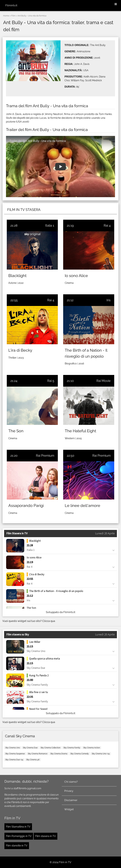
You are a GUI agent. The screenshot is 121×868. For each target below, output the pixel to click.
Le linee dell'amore (82, 505)
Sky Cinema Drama (59, 754)
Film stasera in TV (46, 836)
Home (6, 16)
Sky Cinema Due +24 (14, 760)
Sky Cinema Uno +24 (101, 754)
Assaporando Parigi (26, 505)
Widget (69, 809)
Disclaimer (71, 800)
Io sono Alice (76, 276)
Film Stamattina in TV (18, 827)
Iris (109, 300)
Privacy (69, 791)
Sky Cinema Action (92, 748)
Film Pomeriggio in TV (19, 836)
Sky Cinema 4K (33, 760)
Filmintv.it (11, 5)
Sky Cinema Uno (13, 748)
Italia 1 (50, 226)
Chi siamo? (71, 782)
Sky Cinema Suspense (15, 754)
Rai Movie (104, 381)
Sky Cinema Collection (50, 748)
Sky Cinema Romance (38, 754)
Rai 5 (51, 381)
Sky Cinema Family (72, 748)
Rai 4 (107, 226)
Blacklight (17, 276)
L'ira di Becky (20, 350)
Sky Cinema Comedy (80, 754)
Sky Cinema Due (30, 748)
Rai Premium (45, 456)
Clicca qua (49, 621)
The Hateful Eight (80, 431)
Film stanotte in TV (17, 846)
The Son (16, 431)
